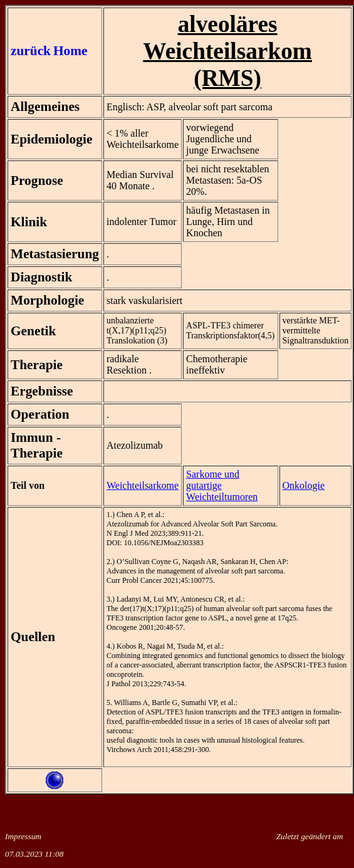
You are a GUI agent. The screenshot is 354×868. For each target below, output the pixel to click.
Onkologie (304, 485)
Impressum (23, 836)
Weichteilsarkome (143, 485)
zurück (31, 51)
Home (70, 51)
